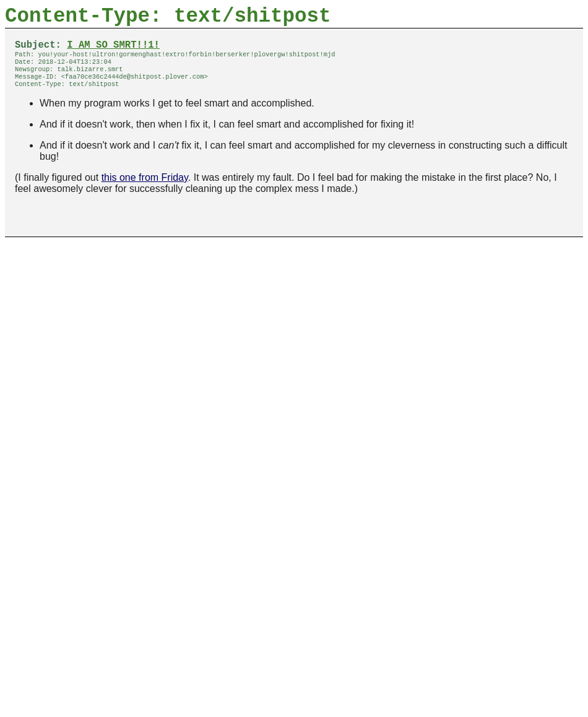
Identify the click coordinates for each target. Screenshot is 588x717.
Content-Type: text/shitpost (168, 19)
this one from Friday (145, 191)
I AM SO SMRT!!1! (113, 51)
